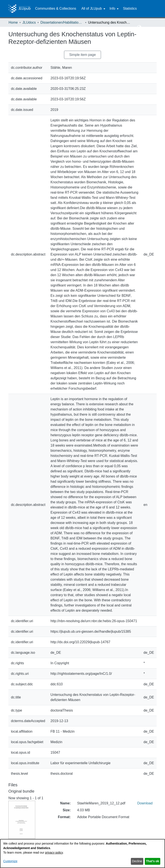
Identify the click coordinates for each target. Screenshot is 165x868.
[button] (139, 28)
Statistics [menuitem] (130, 8)
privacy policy (54, 853)
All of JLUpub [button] (92, 8)
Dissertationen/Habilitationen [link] (62, 22)
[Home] (20, 9)
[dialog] (82, 853)
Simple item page (82, 55)
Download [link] (145, 803)
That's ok (153, 861)
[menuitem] (93, 9)
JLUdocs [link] (29, 22)
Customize (10, 861)
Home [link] (13, 22)
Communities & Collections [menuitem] (56, 8)
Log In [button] (149, 27)
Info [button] (112, 8)
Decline (137, 861)
